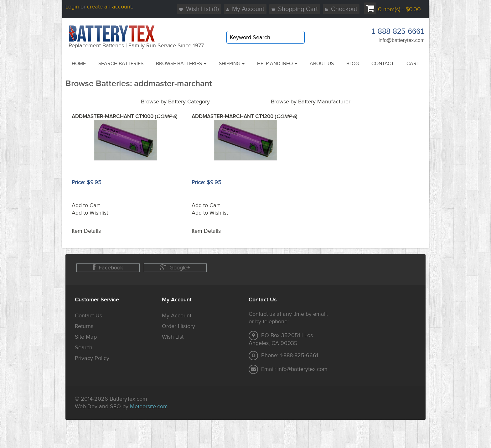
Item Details (86, 231)
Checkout (341, 9)
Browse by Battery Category (175, 102)
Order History (178, 326)
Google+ (175, 267)
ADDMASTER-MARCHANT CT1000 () (125, 117)
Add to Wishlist (90, 213)
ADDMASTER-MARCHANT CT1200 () (245, 117)
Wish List (173, 337)
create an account (109, 7)
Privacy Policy (92, 358)
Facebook (108, 267)
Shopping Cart (295, 9)
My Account (245, 9)
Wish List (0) (199, 9)
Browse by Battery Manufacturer (311, 102)
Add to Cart (86, 205)
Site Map (86, 337)
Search (84, 348)
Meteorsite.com (149, 406)
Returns (84, 326)
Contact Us (88, 316)
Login (72, 7)
